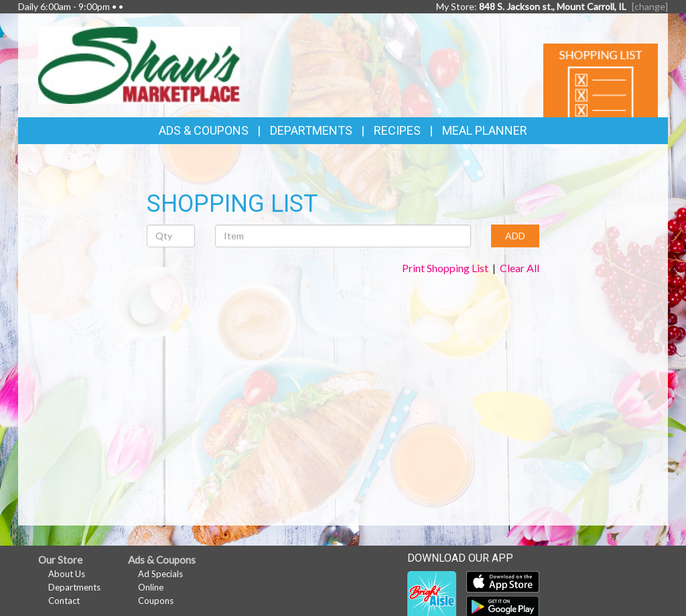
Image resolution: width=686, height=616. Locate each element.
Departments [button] (311, 130)
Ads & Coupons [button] (204, 130)
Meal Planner (485, 130)
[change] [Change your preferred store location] (650, 6)
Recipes (397, 130)
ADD (515, 236)
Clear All (520, 268)
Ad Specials (160, 574)
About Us (67, 574)
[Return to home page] (139, 64)
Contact (64, 601)
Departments (74, 587)
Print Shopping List (445, 268)
